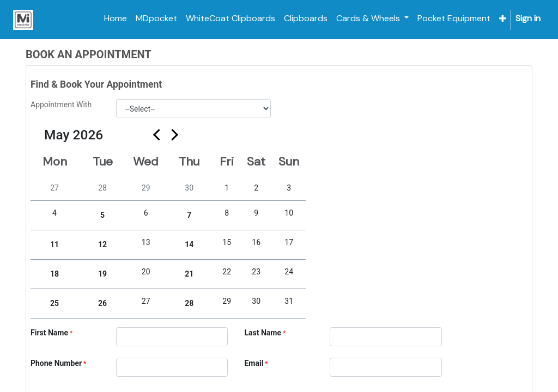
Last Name (263, 333)
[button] (503, 19)
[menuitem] (116, 19)
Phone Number (56, 363)
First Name (49, 333)
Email (254, 363)
